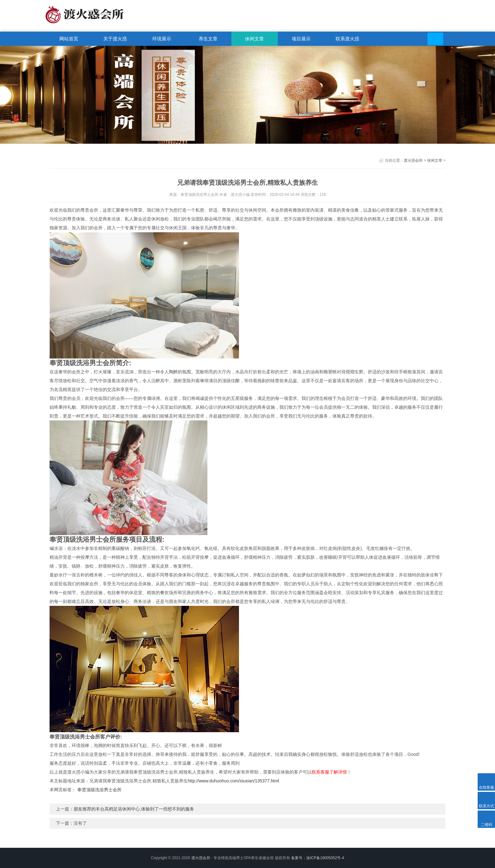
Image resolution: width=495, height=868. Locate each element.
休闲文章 (254, 39)
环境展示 (162, 39)
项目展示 (301, 39)
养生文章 (208, 39)
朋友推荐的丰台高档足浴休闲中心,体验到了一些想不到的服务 (134, 809)
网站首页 (69, 39)
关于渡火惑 (115, 39)
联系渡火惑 (347, 39)
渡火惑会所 (413, 160)
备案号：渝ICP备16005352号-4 (318, 858)
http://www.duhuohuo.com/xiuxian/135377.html (234, 781)
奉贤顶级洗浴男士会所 (99, 790)
